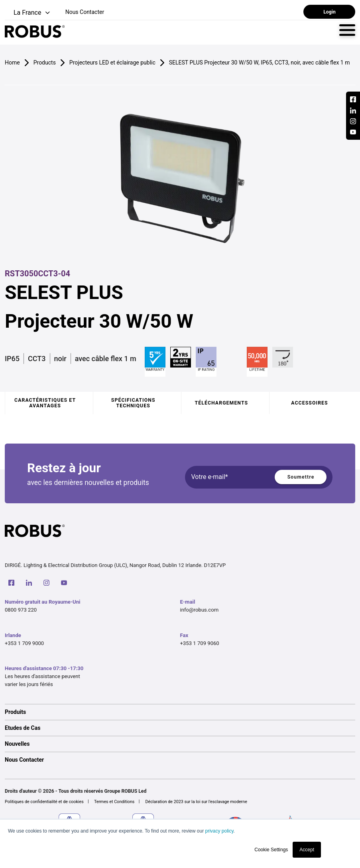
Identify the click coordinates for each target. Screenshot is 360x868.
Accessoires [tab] (309, 403)
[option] (180, 712)
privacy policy (219, 831)
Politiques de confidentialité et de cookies (44, 802)
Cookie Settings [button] (271, 850)
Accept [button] (307, 850)
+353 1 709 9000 (24, 643)
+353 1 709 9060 (200, 643)
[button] (28, 13)
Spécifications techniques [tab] (133, 403)
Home (12, 63)
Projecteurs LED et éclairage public (112, 63)
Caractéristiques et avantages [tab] (45, 403)
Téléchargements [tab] (222, 403)
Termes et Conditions (114, 802)
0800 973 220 (21, 610)
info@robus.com (200, 610)
